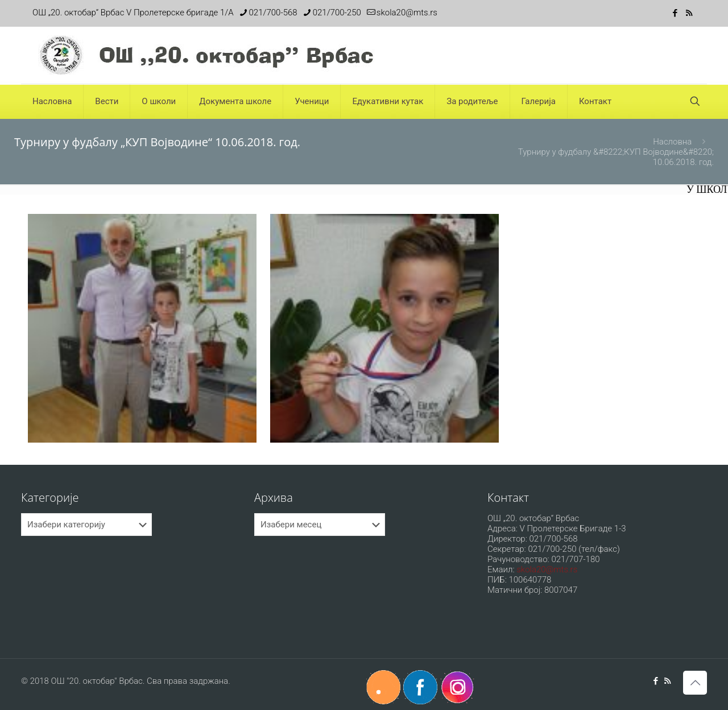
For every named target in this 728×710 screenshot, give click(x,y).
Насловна (672, 142)
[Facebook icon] (675, 13)
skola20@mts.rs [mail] (407, 13)
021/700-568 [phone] (273, 13)
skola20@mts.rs (547, 569)
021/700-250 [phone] (337, 13)
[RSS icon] (689, 13)
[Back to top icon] (695, 683)
